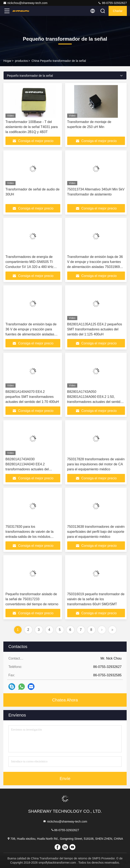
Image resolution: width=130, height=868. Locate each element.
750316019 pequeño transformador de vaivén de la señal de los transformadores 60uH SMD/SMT (96, 599)
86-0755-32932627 (112, 3)
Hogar (7, 61)
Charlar (118, 11)
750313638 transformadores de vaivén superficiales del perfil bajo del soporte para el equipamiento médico (96, 532)
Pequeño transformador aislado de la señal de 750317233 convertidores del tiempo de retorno (32, 599)
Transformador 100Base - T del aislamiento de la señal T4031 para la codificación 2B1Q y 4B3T (32, 127)
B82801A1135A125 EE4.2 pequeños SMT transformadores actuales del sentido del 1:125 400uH (95, 329)
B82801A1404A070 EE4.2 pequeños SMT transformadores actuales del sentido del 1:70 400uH (32, 397)
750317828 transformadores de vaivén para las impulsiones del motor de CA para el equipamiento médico (96, 464)
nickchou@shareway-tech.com (25, 3)
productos (21, 61)
